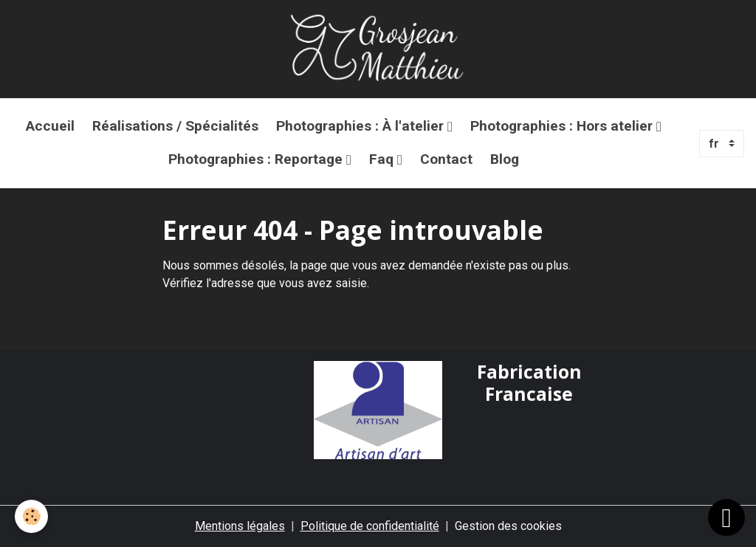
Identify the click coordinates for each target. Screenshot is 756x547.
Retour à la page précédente (235, 319)
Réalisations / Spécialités (175, 126)
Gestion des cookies (508, 526)
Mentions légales (240, 526)
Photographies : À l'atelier (362, 126)
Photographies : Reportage (257, 159)
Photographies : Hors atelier (563, 126)
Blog (505, 159)
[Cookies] (31, 516)
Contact (446, 159)
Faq (383, 159)
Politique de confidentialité (370, 526)
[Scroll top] (726, 517)
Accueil (50, 126)
